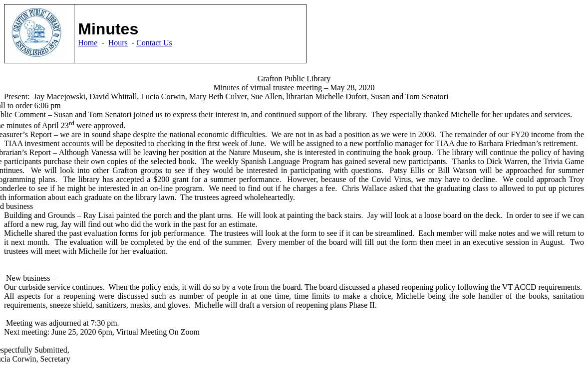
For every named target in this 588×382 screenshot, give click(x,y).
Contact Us (154, 43)
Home (88, 43)
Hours (118, 43)
